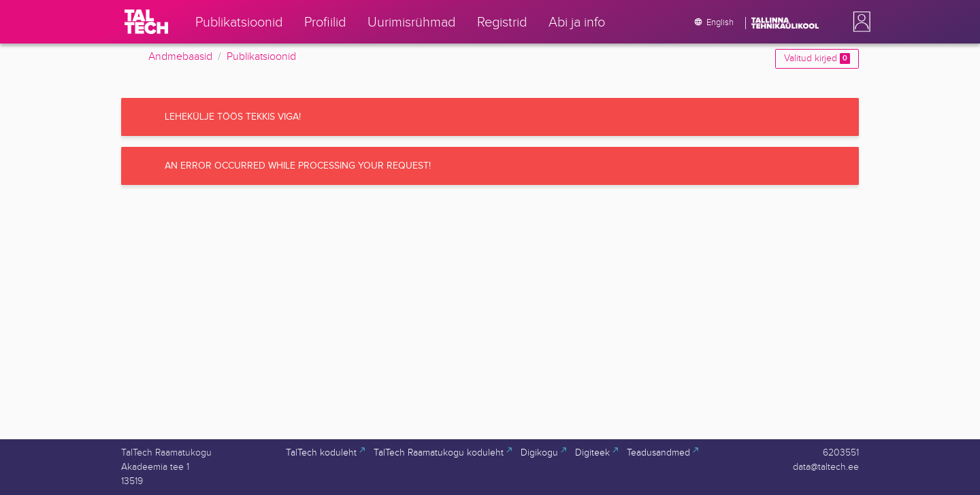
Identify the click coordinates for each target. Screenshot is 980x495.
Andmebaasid (180, 57)
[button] (859, 22)
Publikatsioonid (261, 57)
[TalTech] (146, 22)
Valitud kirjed (817, 58)
